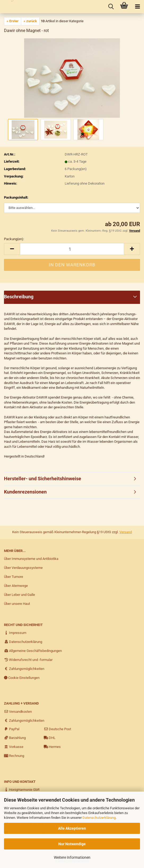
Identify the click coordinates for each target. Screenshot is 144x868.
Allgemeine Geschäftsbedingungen (33, 651)
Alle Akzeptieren (72, 828)
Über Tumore (14, 577)
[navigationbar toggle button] (137, 7)
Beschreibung (19, 297)
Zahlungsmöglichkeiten (24, 669)
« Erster (13, 21)
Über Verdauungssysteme (23, 568)
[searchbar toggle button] (111, 7)
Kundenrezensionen (25, 492)
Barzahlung (15, 738)
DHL (50, 738)
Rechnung (14, 756)
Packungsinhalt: (16, 197)
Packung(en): (14, 239)
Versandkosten (18, 712)
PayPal (12, 729)
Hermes (52, 747)
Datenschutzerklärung (99, 818)
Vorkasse (14, 747)
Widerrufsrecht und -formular (28, 660)
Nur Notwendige (72, 844)
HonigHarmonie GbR (22, 790)
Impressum (15, 633)
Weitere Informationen (72, 857)
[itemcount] (72, 249)
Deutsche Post (57, 729)
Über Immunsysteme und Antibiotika (31, 559)
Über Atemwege (16, 586)
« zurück (30, 21)
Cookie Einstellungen (22, 678)
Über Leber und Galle (19, 595)
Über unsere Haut (17, 604)
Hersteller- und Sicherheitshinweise (43, 479)
